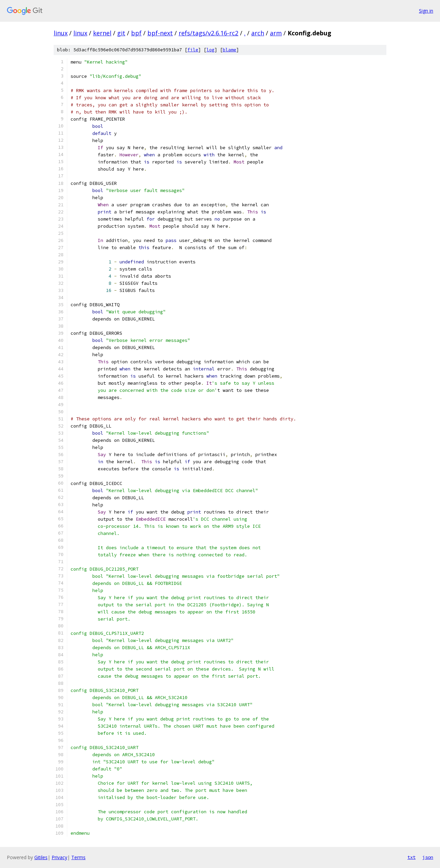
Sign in (426, 11)
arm (276, 33)
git (121, 33)
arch (258, 33)
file (193, 50)
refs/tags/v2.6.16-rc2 (208, 33)
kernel (102, 33)
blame (230, 50)
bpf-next (160, 33)
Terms (78, 857)
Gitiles (41, 857)
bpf (136, 33)
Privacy (59, 857)
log (210, 50)
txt (411, 857)
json (428, 857)
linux (61, 33)
